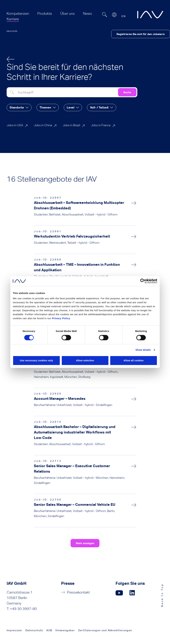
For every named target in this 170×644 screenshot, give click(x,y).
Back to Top (162, 595)
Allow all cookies (134, 360)
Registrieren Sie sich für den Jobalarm (141, 34)
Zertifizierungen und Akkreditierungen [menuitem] (105, 630)
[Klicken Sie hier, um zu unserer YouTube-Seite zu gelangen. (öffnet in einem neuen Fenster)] (119, 593)
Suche (127, 92)
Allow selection (85, 360)
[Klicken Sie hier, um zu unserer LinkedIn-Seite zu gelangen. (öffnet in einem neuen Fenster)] (133, 593)
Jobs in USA (15, 125)
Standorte (17, 107)
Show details (143, 350)
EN (124, 16)
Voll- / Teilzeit (99, 107)
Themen (45, 107)
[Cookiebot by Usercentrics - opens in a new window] (143, 281)
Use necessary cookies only (36, 360)
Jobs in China (43, 125)
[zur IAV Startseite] (150, 15)
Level (71, 107)
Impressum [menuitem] (14, 630)
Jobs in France (101, 125)
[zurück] (11, 59)
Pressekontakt (78, 592)
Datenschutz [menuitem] (34, 630)
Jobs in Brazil (71, 125)
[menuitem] (18, 14)
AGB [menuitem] (49, 630)
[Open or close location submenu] (114, 15)
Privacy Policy (61, 318)
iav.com (12, 31)
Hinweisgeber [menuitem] (65, 630)
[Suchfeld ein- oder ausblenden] (104, 15)
